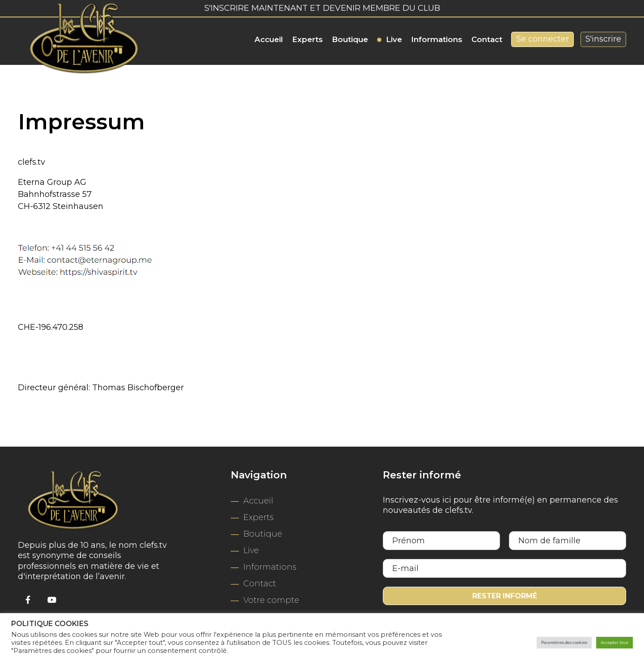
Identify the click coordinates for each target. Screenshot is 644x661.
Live (394, 39)
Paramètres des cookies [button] (538, 643)
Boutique (350, 39)
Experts (307, 39)
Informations (437, 39)
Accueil (269, 39)
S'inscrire (603, 39)
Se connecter (542, 39)
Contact (487, 39)
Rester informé (504, 597)
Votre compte (271, 600)
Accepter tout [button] (608, 643)
